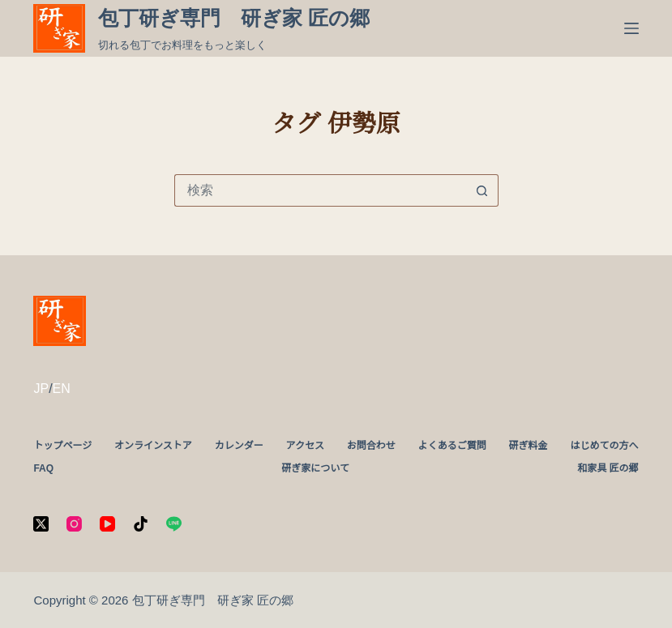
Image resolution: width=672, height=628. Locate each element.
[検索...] (320, 190)
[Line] (174, 524)
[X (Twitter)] (41, 524)
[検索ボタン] (482, 190)
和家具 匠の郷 (608, 468)
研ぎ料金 (529, 446)
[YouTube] (107, 524)
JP (41, 389)
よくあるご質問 (452, 446)
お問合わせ (371, 446)
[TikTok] (141, 524)
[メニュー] (631, 28)
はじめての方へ (604, 446)
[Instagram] (74, 524)
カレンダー (239, 446)
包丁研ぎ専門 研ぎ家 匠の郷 (234, 18)
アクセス (305, 446)
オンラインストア (153, 446)
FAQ (43, 468)
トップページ (62, 446)
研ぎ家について (315, 468)
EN (62, 389)
